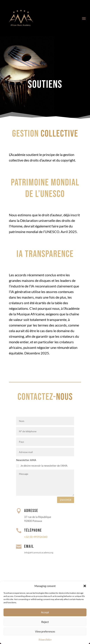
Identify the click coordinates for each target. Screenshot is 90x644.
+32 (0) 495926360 (36, 537)
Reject (45, 622)
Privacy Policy (45, 639)
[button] (85, 586)
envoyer (66, 500)
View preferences (45, 631)
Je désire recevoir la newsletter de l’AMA (42, 466)
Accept (45, 612)
